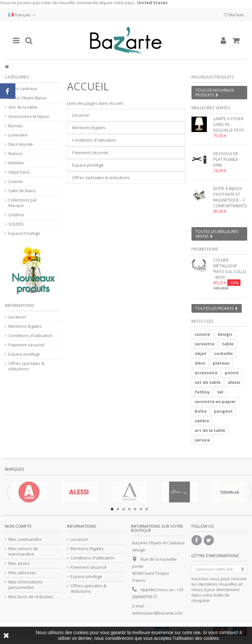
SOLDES (16, 224)
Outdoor (16, 215)
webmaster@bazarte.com (157, 613)
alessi (234, 382)
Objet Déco (19, 172)
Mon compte (18, 526)
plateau (221, 363)
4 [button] (129, 509)
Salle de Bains (22, 191)
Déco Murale (21, 144)
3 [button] (124, 509)
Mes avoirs (19, 563)
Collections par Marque (23, 203)
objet (201, 353)
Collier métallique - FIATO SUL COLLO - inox (230, 268)
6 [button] (141, 509)
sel (220, 392)
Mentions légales (89, 128)
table (228, 344)
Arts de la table (23, 107)
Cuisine (16, 182)
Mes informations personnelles (25, 585)
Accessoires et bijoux (29, 116)
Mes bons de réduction (31, 597)
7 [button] (147, 509)
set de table (208, 382)
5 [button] (135, 509)
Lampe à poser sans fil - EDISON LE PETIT (229, 124)
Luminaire (18, 135)
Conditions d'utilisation (94, 140)
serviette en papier (215, 401)
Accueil (88, 86)
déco (200, 363)
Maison (16, 154)
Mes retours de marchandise (23, 551)
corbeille (223, 353)
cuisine (202, 334)
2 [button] (118, 509)
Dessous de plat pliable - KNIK (227, 159)
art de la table (210, 430)
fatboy (202, 392)
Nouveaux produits (213, 77)
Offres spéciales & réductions (101, 178)
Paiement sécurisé (90, 153)
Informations (20, 305)
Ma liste (234, 15)
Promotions (205, 249)
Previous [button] (8, 492)
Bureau (16, 126)
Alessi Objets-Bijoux (28, 98)
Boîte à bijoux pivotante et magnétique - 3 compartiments (230, 197)
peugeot (223, 411)
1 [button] (112, 509)
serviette (205, 344)
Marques (15, 469)
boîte (201, 411)
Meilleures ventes (211, 108)
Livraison (81, 115)
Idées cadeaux (23, 89)
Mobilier (16, 163)
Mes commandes (25, 539)
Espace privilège (88, 165)
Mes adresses (22, 573)
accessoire (206, 373)
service (202, 440)
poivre (232, 373)
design (225, 334)
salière (202, 421)
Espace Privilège (24, 233)
